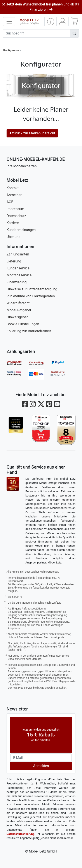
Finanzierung (17, 282)
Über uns (13, 237)
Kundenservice (18, 268)
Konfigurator (11, 50)
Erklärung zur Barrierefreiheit (29, 331)
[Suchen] (74, 33)
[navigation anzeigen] (9, 22)
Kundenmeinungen (21, 230)
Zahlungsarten (18, 254)
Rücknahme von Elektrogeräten (31, 296)
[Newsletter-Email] (41, 758)
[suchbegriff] (37, 33)
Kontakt (13, 188)
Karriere (13, 223)
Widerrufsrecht (18, 303)
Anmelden (14, 195)
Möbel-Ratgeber (19, 310)
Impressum (15, 209)
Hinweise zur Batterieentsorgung (32, 289)
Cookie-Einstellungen (23, 324)
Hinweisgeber (17, 317)
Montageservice (19, 275)
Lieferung (14, 261)
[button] (51, 22)
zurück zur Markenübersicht (32, 133)
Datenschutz (16, 216)
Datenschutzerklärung (20, 834)
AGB (10, 202)
